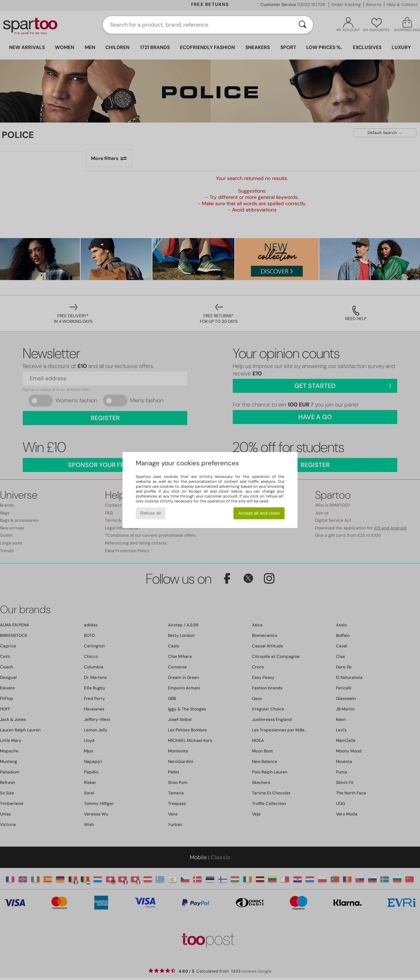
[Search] (302, 25)
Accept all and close (259, 513)
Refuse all (151, 513)
